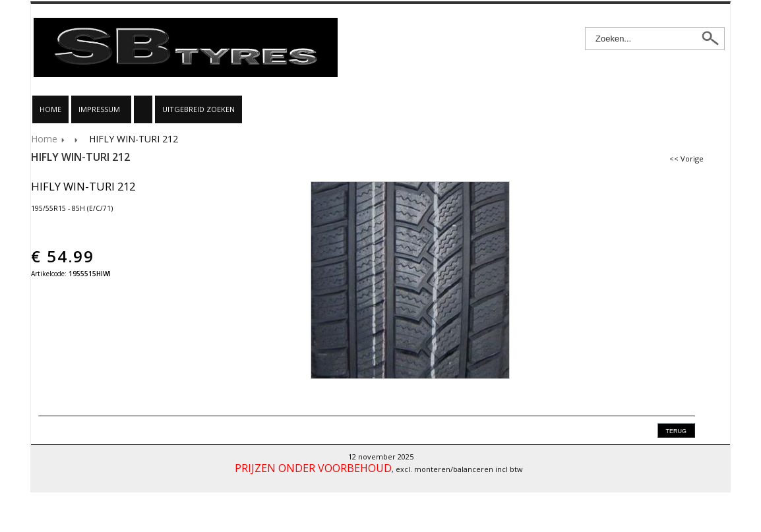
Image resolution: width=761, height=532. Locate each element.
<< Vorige (686, 159)
